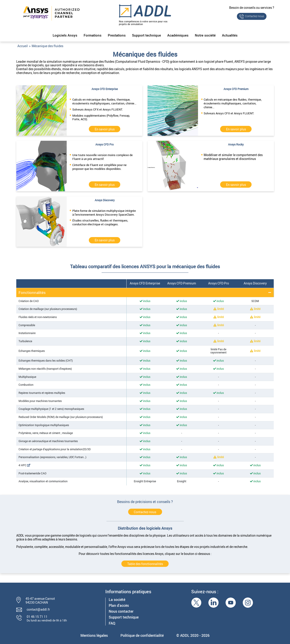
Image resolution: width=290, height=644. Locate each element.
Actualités (230, 35)
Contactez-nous (255, 16)
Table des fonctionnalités (145, 564)
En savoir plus (105, 129)
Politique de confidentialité (142, 636)
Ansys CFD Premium (182, 283)
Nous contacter (121, 611)
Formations (93, 35)
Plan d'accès (119, 606)
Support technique (146, 35)
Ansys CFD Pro (219, 283)
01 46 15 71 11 (37, 617)
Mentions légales (94, 636)
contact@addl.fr (38, 609)
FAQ (112, 623)
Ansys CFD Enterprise (145, 283)
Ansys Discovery (255, 283)
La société (117, 600)
